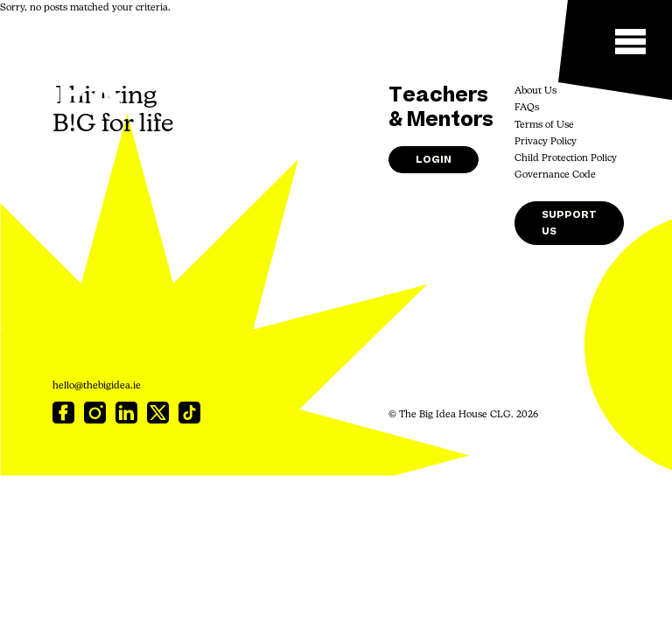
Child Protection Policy (566, 159)
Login (434, 160)
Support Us (569, 223)
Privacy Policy (546, 142)
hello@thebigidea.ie (97, 386)
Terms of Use (544, 126)
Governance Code (555, 175)
